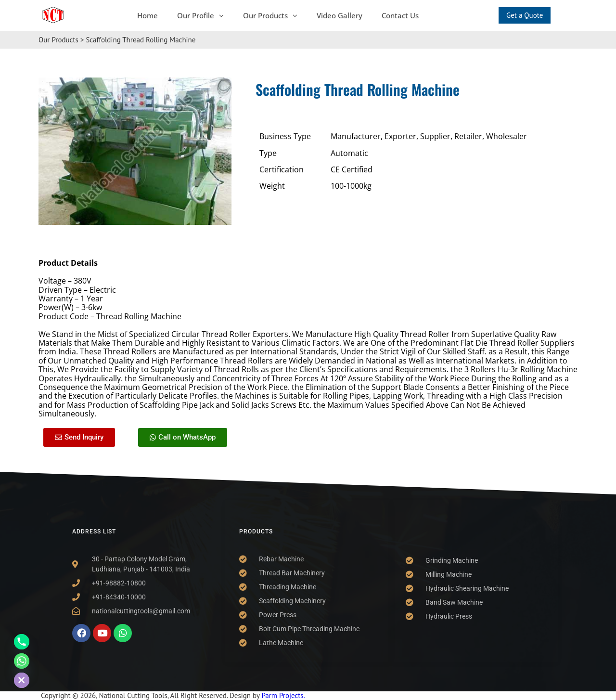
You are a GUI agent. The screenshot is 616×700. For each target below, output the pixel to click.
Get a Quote (525, 15)
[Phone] (22, 642)
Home (148, 15)
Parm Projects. (283, 695)
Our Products (270, 15)
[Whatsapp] (22, 661)
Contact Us (400, 15)
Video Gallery (340, 15)
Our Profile (200, 15)
